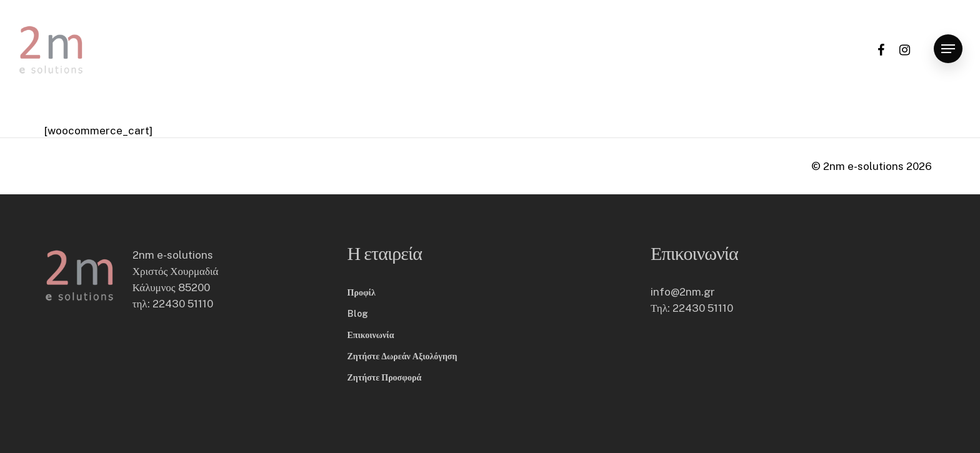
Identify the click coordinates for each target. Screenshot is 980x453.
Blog (358, 314)
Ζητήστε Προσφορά (385, 377)
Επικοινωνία (371, 335)
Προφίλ (362, 292)
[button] (948, 49)
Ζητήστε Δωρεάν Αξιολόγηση (402, 356)
